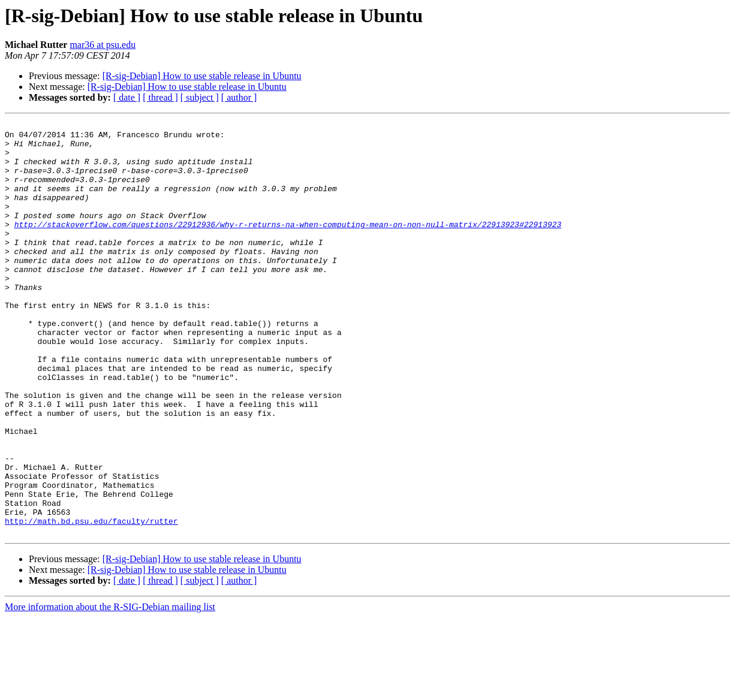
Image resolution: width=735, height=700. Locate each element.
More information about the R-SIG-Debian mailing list (110, 690)
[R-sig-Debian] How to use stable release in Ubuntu (202, 76)
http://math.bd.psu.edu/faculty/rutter (91, 602)
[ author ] (239, 97)
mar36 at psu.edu (103, 45)
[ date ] (127, 97)
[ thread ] (160, 97)
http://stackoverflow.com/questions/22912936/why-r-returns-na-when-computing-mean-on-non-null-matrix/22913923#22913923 (288, 246)
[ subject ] (200, 97)
